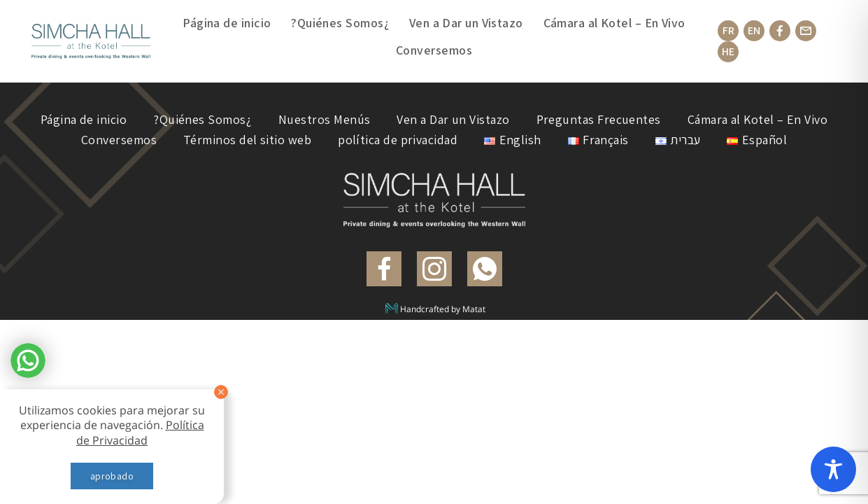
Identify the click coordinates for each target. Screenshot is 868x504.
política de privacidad (398, 140)
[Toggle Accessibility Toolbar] (833, 469)
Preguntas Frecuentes (599, 119)
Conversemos (434, 50)
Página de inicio (227, 23)
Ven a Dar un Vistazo (466, 23)
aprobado (112, 476)
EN (754, 30)
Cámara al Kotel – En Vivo (614, 23)
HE (728, 51)
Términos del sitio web (247, 140)
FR (728, 30)
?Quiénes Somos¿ (340, 23)
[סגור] (221, 392)
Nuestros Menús (324, 119)
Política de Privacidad (140, 432)
